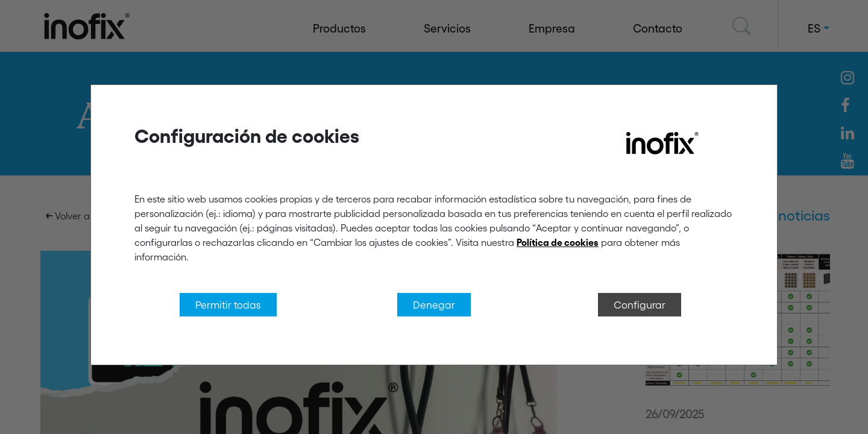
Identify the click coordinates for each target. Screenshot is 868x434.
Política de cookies (558, 242)
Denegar (434, 304)
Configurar (640, 304)
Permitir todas (228, 304)
